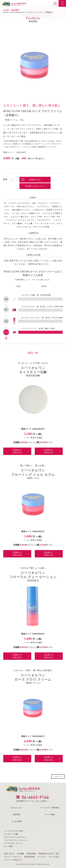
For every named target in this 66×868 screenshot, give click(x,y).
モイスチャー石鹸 (11, 834)
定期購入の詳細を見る (17, 451)
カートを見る (54, 857)
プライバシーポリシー (13, 857)
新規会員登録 (29, 857)
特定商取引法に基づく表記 (49, 854)
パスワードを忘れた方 (13, 860)
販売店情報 (31, 854)
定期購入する (34, 180)
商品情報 (15, 10)
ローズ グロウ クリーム (13, 843)
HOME (6, 10)
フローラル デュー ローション (16, 840)
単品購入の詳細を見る (49, 451)
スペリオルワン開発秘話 (50, 808)
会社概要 (21, 854)
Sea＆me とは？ (16, 808)
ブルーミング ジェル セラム (15, 837)
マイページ (42, 857)
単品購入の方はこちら (34, 186)
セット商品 (8, 846)
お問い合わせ (9, 854)
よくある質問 (16, 821)
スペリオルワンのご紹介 (14, 831)
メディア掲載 (50, 815)
